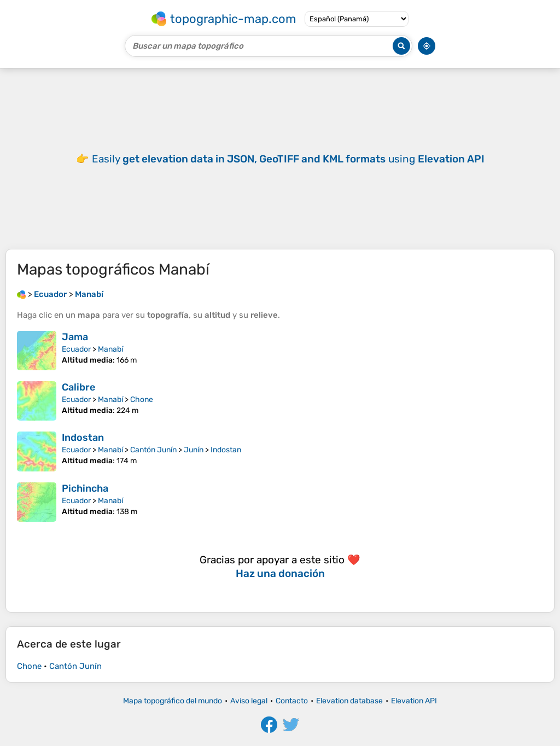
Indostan (83, 438)
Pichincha (85, 488)
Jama (75, 337)
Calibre (78, 387)
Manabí (110, 349)
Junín (194, 450)
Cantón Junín (153, 450)
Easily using (288, 159)
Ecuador (76, 349)
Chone (142, 400)
